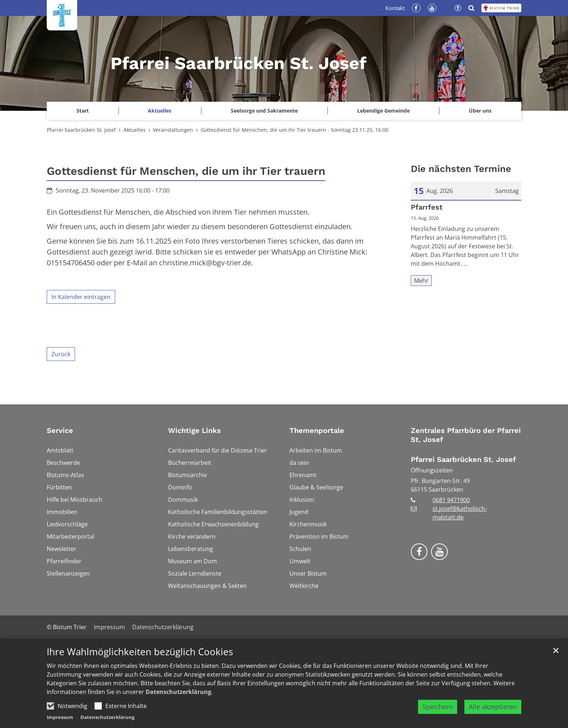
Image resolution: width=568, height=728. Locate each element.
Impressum (60, 721)
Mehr (421, 281)
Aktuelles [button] (160, 111)
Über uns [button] (480, 111)
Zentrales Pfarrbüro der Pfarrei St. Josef (466, 435)
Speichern (438, 710)
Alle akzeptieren (493, 710)
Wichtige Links (195, 430)
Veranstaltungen (173, 130)
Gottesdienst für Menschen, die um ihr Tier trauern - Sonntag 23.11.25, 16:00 (295, 130)
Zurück (61, 354)
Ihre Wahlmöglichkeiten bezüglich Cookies (140, 655)
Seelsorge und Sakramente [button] (264, 111)
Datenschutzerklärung (178, 695)
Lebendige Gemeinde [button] (383, 111)
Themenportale (317, 430)
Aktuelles (135, 130)
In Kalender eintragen (81, 297)
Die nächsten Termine (461, 169)
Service (60, 430)
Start (83, 111)
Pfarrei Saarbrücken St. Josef (81, 130)
